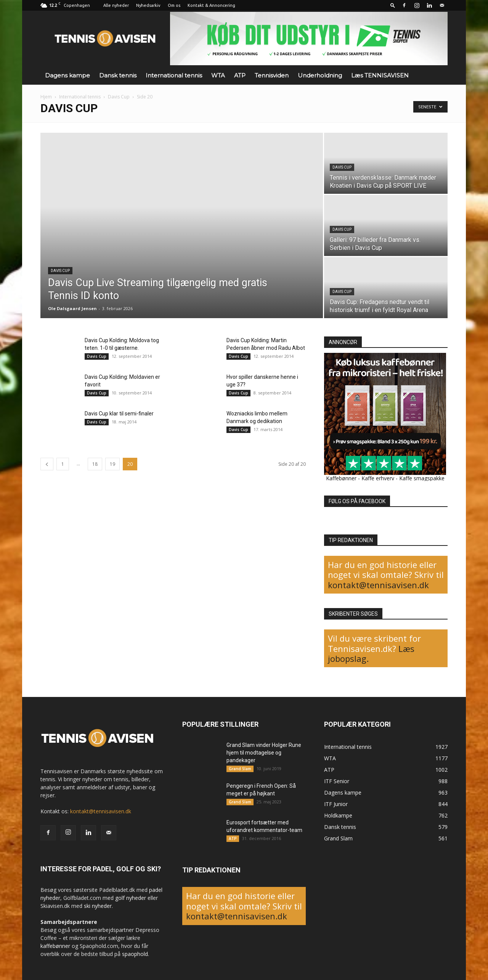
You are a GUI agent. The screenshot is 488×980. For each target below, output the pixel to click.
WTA (218, 75)
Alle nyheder (116, 5)
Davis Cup (119, 97)
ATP (240, 75)
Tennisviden (272, 75)
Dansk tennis (118, 75)
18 (95, 464)
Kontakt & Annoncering (211, 5)
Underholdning (320, 75)
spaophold (135, 954)
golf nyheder (131, 898)
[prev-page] (47, 464)
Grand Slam (240, 769)
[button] (393, 5)
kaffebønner (55, 946)
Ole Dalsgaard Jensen (72, 308)
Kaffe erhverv (378, 478)
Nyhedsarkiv (148, 5)
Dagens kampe (67, 75)
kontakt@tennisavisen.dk (378, 585)
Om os (174, 5)
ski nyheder (98, 906)
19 (112, 464)
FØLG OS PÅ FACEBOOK (357, 501)
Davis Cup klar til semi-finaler (119, 414)
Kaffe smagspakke (422, 478)
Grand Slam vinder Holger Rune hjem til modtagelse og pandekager (264, 753)
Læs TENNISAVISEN (380, 75)
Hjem (46, 97)
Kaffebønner (341, 478)
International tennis (174, 75)
